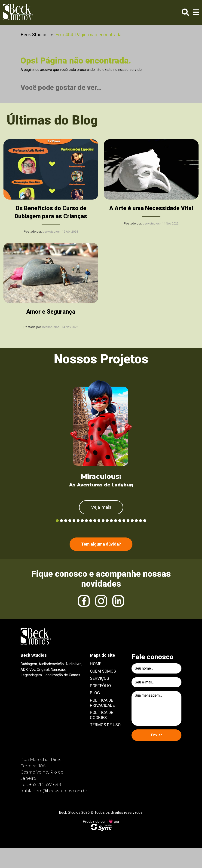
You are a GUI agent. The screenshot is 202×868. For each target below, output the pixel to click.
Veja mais (101, 507)
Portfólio (100, 686)
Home (96, 664)
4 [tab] (70, 521)
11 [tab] (99, 521)
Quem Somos (103, 671)
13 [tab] (107, 521)
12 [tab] (103, 521)
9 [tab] (91, 521)
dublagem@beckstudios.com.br (54, 791)
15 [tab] (116, 521)
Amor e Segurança (51, 312)
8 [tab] (86, 521)
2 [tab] (61, 521)
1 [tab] (57, 521)
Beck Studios (34, 35)
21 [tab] (141, 521)
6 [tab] (78, 521)
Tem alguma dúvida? (101, 544)
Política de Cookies (102, 715)
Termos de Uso (105, 725)
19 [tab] (132, 521)
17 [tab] (124, 521)
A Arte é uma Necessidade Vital (151, 208)
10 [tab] (95, 521)
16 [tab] (120, 521)
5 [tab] (74, 521)
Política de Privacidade (102, 703)
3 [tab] (66, 521)
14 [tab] (111, 521)
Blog (95, 693)
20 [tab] (136, 521)
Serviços (99, 678)
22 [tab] (145, 521)
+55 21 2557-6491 (46, 785)
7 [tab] (82, 521)
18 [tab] (128, 521)
